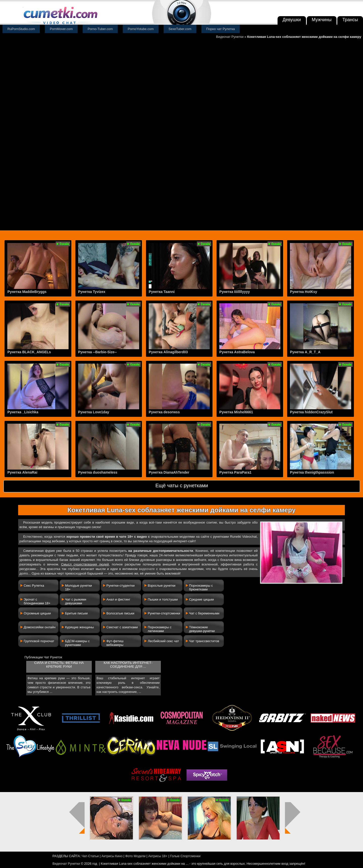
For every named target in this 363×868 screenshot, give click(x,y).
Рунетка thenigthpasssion (312, 472)
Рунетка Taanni (162, 292)
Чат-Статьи (90, 856)
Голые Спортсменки (185, 856)
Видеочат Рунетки (230, 37)
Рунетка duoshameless (98, 472)
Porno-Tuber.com (100, 29)
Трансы (350, 20)
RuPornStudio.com (21, 29)
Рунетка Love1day (94, 412)
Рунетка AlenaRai (22, 472)
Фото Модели (135, 856)
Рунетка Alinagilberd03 (168, 352)
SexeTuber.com (180, 29)
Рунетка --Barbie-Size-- (98, 352)
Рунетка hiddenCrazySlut (311, 412)
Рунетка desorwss (164, 412)
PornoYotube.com (141, 29)
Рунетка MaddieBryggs (27, 292)
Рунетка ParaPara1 (235, 472)
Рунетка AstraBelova (237, 352)
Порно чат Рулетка (221, 29)
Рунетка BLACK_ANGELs (29, 352)
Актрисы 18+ (158, 856)
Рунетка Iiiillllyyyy (235, 292)
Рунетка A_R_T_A (305, 352)
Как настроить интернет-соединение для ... (128, 665)
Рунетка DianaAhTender (169, 472)
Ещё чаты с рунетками (182, 485)
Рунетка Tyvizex (92, 292)
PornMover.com (61, 29)
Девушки (292, 20)
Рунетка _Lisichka (23, 412)
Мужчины (322, 20)
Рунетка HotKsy (304, 292)
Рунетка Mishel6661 (236, 412)
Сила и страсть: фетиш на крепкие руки (59, 665)
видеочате (147, 569)
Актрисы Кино (112, 856)
